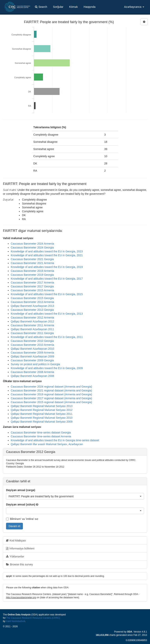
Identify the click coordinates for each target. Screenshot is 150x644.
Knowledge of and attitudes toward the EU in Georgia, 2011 (47, 337)
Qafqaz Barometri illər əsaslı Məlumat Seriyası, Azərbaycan (47, 444)
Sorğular (58, 7)
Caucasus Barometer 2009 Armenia (32, 353)
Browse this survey (19, 564)
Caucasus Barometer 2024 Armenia (32, 244)
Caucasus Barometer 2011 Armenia (32, 325)
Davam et (14, 526)
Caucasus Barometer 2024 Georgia (32, 247)
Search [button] (41, 7)
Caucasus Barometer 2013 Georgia (32, 310)
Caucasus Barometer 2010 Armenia (32, 345)
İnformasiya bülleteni (20, 548)
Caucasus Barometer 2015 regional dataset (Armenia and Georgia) (51, 402)
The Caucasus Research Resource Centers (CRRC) (33, 618)
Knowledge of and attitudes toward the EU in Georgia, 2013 (47, 314)
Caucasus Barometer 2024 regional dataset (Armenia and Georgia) (51, 387)
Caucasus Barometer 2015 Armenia (32, 290)
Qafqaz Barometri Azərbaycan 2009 (32, 356)
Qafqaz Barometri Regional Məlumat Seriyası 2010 (42, 418)
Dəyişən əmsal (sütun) (21, 504)
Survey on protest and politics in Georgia (35, 364)
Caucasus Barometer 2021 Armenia (32, 263)
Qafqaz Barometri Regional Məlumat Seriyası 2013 (42, 406)
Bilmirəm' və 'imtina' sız (22, 519)
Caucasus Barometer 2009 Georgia (32, 360)
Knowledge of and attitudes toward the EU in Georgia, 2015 (47, 294)
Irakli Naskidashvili (16, 621)
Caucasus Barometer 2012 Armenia (32, 318)
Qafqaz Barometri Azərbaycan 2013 (32, 306)
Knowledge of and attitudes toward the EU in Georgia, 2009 (47, 368)
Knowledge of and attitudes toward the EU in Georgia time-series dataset (55, 440)
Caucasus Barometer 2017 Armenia (32, 283)
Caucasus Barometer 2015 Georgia (32, 298)
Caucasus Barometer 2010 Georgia (32, 341)
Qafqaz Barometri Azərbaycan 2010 (32, 349)
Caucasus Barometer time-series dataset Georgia (41, 433)
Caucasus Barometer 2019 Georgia (32, 275)
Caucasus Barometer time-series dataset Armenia (41, 436)
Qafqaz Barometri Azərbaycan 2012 (32, 321)
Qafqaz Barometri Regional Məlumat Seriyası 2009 (42, 422)
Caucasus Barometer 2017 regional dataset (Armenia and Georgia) (51, 398)
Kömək (73, 7)
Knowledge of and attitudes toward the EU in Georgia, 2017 (47, 279)
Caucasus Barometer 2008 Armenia (32, 372)
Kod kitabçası (16, 540)
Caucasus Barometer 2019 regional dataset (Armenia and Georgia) (51, 394)
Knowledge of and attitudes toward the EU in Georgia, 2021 (47, 255)
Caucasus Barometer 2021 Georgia (32, 259)
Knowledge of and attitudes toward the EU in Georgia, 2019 (47, 267)
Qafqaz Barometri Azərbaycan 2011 (32, 329)
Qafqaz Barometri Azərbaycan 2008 (32, 376)
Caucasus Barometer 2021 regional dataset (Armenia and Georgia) (51, 390)
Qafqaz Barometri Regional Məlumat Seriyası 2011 (42, 414)
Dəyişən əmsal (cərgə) (21, 490)
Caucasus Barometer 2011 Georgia (32, 333)
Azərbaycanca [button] (134, 7)
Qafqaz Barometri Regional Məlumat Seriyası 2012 (42, 410)
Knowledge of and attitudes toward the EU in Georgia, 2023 (47, 251)
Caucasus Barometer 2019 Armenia (32, 271)
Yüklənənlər (15, 556)
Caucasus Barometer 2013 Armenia (32, 302)
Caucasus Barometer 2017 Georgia (32, 286)
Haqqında (90, 7)
